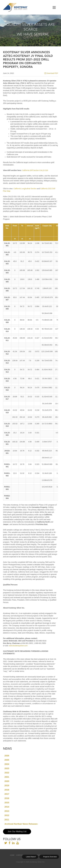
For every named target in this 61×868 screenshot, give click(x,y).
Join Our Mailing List (17, 831)
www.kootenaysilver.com (18, 646)
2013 (7, 811)
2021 (7, 777)
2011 (7, 820)
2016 (7, 798)
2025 (7, 760)
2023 (7, 768)
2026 (7, 756)
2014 (7, 807)
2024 (7, 764)
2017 (7, 794)
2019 (7, 786)
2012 (7, 815)
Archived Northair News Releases (21, 824)
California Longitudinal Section (25, 189)
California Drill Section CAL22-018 (35, 170)
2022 (7, 773)
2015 (7, 803)
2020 (7, 781)
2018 (7, 790)
